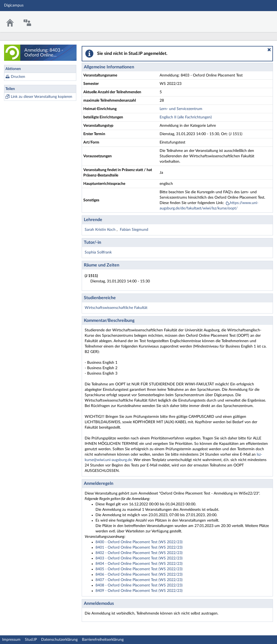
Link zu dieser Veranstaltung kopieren (42, 97)
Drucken (18, 77)
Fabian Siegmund (134, 230)
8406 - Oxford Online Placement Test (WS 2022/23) (139, 575)
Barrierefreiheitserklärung (103, 640)
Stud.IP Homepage (256, 18)
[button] (269, 50)
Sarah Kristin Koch (101, 230)
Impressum (11, 640)
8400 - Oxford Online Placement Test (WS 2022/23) (139, 542)
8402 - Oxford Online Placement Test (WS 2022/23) (139, 553)
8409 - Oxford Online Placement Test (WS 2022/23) (139, 591)
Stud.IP (31, 640)
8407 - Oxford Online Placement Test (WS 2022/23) (139, 580)
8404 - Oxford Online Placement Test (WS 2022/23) (139, 564)
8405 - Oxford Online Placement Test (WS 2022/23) (139, 569)
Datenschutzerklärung (59, 640)
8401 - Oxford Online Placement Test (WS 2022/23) (139, 548)
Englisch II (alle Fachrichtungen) (186, 117)
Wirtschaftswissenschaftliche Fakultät (116, 308)
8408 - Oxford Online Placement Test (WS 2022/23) (139, 585)
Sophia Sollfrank (98, 252)
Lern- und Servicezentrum (181, 109)
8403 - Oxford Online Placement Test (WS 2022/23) (139, 558)
